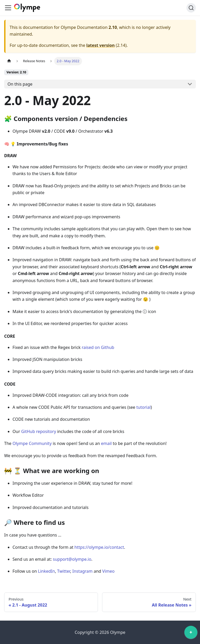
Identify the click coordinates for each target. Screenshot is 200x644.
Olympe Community (32, 443)
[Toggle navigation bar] (8, 8)
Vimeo (108, 571)
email (106, 443)
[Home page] (9, 61)
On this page (20, 84)
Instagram (83, 571)
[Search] (191, 8)
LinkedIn (46, 571)
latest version (100, 45)
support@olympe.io (72, 559)
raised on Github (98, 347)
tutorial (144, 407)
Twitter (64, 571)
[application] (191, 634)
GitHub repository (39, 431)
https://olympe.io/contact (99, 547)
